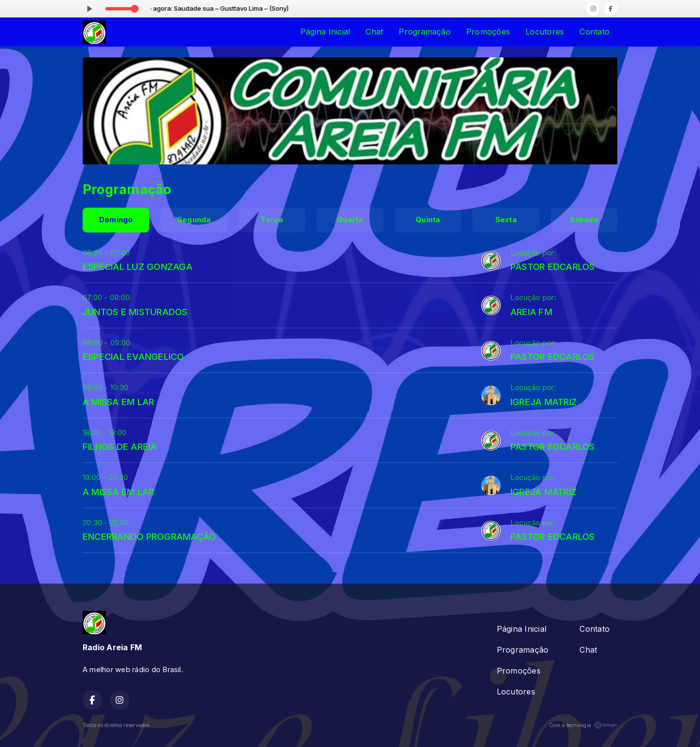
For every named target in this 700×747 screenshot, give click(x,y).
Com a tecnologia (583, 725)
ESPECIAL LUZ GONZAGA (138, 267)
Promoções (488, 32)
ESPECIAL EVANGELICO (133, 356)
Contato (595, 32)
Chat (374, 32)
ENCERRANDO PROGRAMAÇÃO (149, 536)
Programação (425, 32)
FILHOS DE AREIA (120, 446)
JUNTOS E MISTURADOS (135, 312)
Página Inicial (325, 32)
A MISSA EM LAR (118, 402)
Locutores (545, 32)
